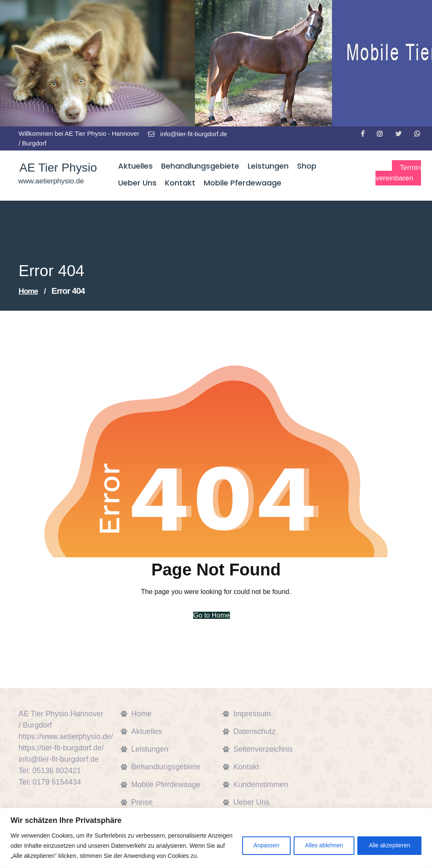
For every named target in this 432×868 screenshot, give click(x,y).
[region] (216, 833)
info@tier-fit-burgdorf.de (188, 134)
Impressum (252, 714)
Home (28, 291)
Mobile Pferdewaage (166, 785)
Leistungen (150, 749)
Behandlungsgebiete (166, 767)
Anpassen (259, 841)
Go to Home (211, 615)
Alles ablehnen (320, 841)
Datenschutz (254, 731)
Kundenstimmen (261, 785)
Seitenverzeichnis (263, 749)
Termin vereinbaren (396, 173)
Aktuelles (147, 731)
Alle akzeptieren (388, 841)
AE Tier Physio (57, 168)
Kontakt (246, 767)
